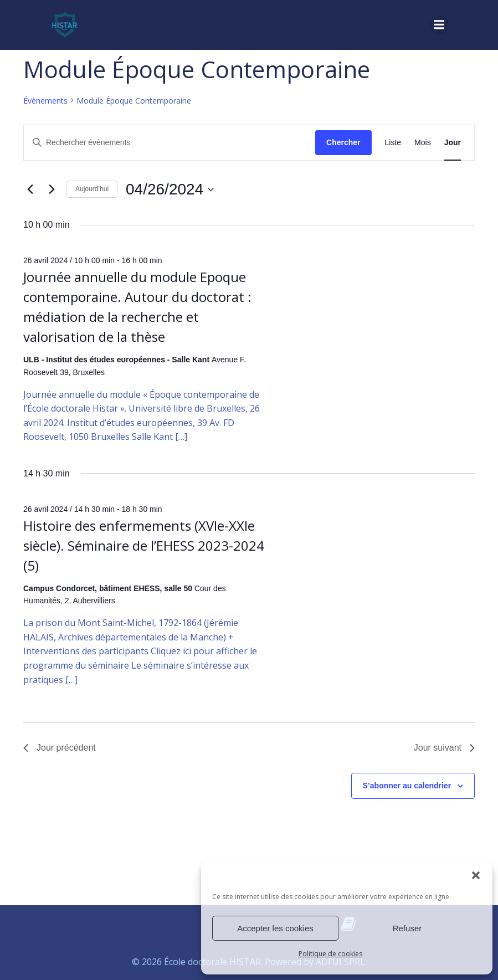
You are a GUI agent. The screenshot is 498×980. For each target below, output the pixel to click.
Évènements (45, 101)
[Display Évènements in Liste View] (393, 143)
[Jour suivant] (52, 189)
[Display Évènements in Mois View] (423, 143)
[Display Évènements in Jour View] (453, 143)
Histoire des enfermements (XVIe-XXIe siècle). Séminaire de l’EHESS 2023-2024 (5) (144, 545)
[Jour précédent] (30, 189)
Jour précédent (60, 748)
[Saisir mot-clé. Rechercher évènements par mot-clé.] (170, 143)
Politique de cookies (330, 954)
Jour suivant (444, 748)
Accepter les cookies (275, 928)
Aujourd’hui (92, 189)
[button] (476, 875)
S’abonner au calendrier (407, 786)
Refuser (407, 928)
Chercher (343, 142)
